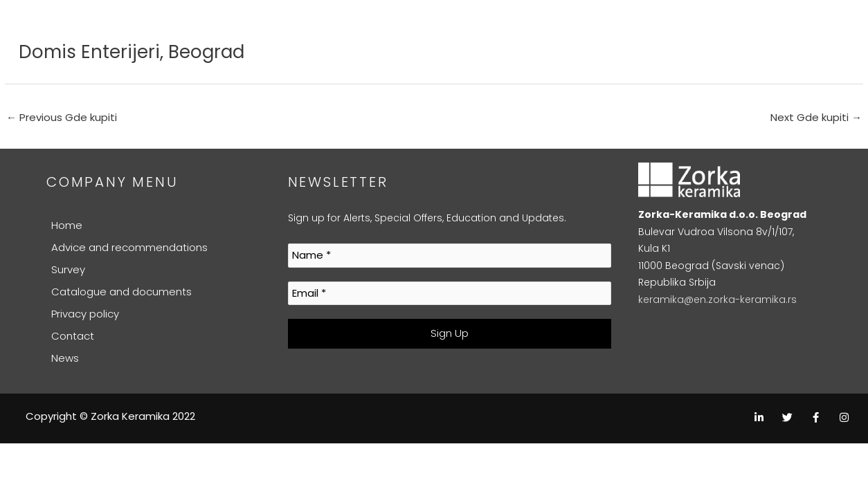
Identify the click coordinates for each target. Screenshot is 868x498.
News (65, 358)
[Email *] (450, 294)
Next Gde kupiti (816, 117)
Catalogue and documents (121, 292)
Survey (68, 269)
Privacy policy (85, 314)
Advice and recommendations (129, 247)
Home (67, 225)
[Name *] (450, 256)
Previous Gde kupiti (62, 117)
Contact (73, 336)
